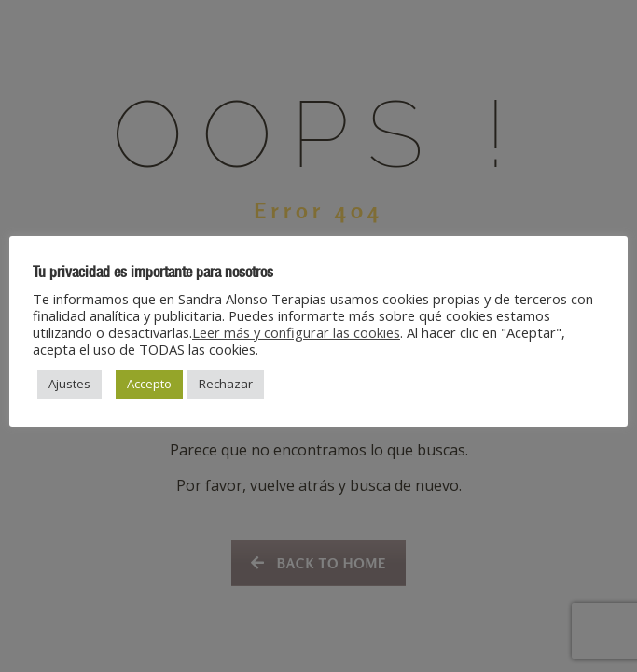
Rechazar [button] (226, 384)
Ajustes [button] (69, 384)
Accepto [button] (149, 384)
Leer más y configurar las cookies (296, 332)
